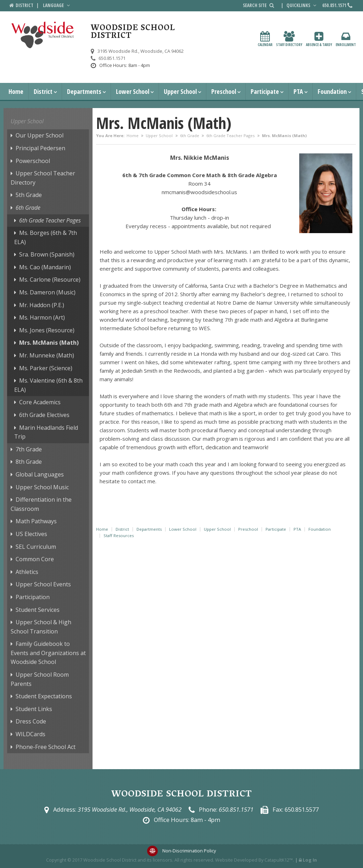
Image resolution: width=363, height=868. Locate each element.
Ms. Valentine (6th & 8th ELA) (48, 385)
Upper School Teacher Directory (43, 178)
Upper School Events (43, 584)
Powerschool (33, 161)
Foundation (332, 91)
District (43, 91)
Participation (33, 597)
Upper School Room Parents (40, 679)
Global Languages (40, 474)
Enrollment (346, 39)
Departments (84, 91)
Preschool (224, 91)
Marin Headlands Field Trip (46, 432)
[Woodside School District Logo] (43, 35)
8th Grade (29, 462)
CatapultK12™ (279, 860)
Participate (265, 91)
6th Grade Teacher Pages (230, 136)
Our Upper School (40, 135)
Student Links (34, 709)
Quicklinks (302, 5)
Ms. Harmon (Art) (42, 317)
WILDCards (30, 734)
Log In (310, 860)
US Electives (31, 534)
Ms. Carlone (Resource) (50, 280)
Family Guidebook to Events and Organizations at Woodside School (48, 653)
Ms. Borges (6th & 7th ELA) (46, 237)
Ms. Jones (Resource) (47, 330)
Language (57, 5)
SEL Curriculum (36, 547)
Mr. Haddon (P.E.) (42, 305)
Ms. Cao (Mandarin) (45, 267)
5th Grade (29, 195)
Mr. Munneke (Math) (47, 355)
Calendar (265, 39)
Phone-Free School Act (46, 747)
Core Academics (40, 402)
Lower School (133, 91)
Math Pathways (36, 521)
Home (16, 91)
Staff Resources (119, 536)
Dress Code (31, 721)
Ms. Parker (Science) (46, 368)
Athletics (27, 572)
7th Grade (29, 449)
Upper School (180, 91)
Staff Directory (289, 39)
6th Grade (190, 136)
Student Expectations (44, 696)
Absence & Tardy (319, 39)
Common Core (35, 559)
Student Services (38, 610)
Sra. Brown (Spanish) (47, 254)
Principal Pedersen (40, 148)
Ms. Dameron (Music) (47, 292)
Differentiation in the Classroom (41, 504)
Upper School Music (42, 487)
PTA (298, 91)
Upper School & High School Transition (41, 627)
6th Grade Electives (44, 415)
